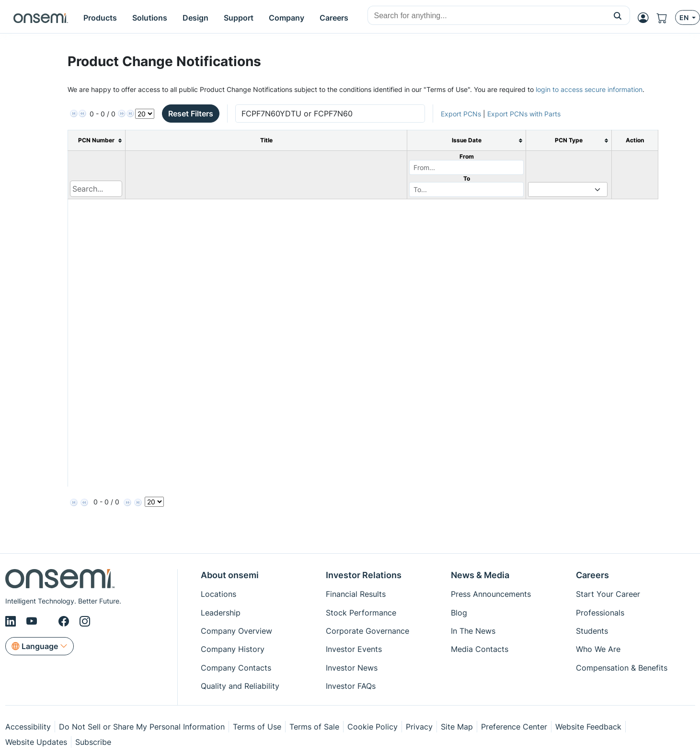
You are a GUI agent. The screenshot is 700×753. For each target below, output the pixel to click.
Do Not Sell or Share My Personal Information (142, 727)
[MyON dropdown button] (646, 18)
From (467, 156)
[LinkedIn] (12, 621)
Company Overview (236, 631)
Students (592, 631)
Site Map (457, 727)
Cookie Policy (373, 727)
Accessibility (28, 727)
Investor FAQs (351, 686)
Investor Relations (364, 575)
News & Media (480, 575)
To (467, 178)
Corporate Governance (367, 631)
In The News (473, 631)
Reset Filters (191, 114)
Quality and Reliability (240, 686)
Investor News (352, 668)
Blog (459, 613)
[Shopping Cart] (666, 18)
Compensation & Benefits (622, 668)
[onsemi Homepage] (41, 18)
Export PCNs (461, 114)
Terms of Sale (314, 727)
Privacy (419, 727)
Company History (233, 649)
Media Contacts (480, 649)
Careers (592, 575)
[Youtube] (33, 621)
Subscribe (93, 742)
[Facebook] (65, 621)
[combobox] (487, 16)
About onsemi (230, 575)
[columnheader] (97, 141)
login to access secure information (589, 89)
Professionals (600, 613)
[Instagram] (85, 621)
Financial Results (356, 594)
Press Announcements (491, 594)
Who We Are (598, 649)
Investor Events (354, 649)
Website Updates (36, 742)
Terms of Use (257, 727)
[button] (618, 15)
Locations (218, 594)
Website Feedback (588, 727)
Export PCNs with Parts (524, 114)
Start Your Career (608, 594)
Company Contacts (236, 668)
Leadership (221, 613)
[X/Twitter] (49, 621)
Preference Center (514, 727)
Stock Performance (361, 613)
